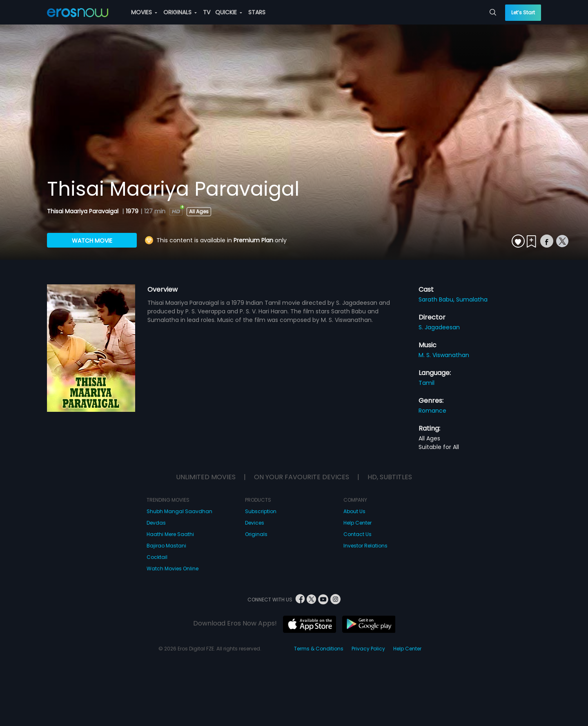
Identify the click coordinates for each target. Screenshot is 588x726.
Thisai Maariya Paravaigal (84, 211)
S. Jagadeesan (439, 327)
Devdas (156, 523)
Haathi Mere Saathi (170, 534)
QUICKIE (229, 12)
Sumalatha (472, 299)
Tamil (427, 383)
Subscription (261, 511)
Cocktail (157, 557)
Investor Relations (365, 546)
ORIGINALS (180, 12)
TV (207, 12)
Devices (255, 523)
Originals (256, 534)
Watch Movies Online (173, 569)
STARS (257, 12)
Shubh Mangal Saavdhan (179, 511)
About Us (354, 511)
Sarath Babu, (437, 299)
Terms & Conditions (319, 649)
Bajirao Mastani (166, 546)
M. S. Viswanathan (444, 355)
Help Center (357, 523)
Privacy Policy (368, 649)
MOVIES (144, 12)
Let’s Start (523, 12)
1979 (132, 211)
